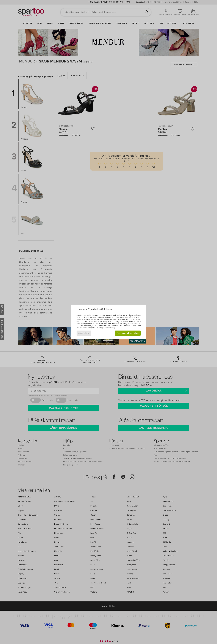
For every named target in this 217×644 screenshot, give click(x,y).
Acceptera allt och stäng (128, 333)
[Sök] (146, 12)
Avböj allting (84, 333)
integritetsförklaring (107, 328)
